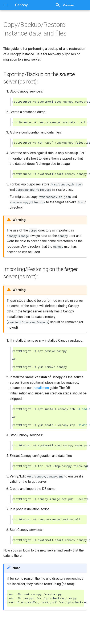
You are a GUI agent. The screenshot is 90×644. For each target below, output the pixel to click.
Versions (69, 5)
